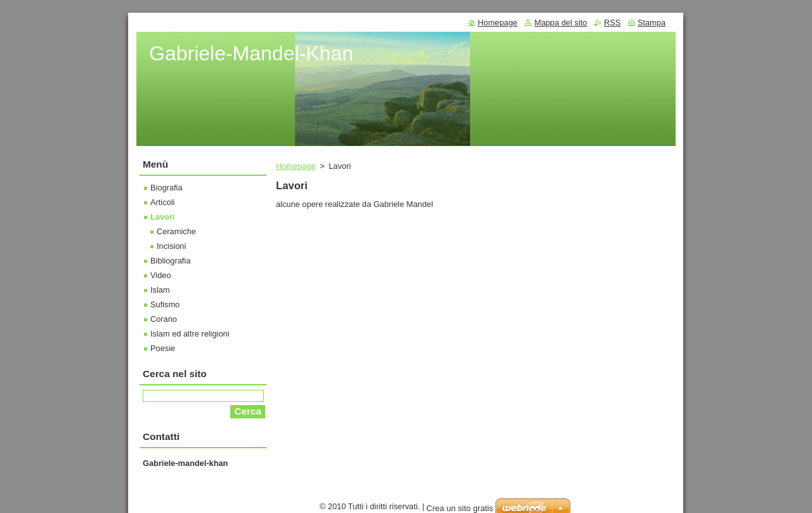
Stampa (652, 23)
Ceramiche (176, 231)
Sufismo (165, 304)
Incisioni (171, 246)
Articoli (162, 202)
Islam (160, 290)
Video (161, 275)
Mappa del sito (560, 23)
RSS (612, 23)
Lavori (162, 217)
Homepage (296, 166)
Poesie (163, 348)
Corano (164, 319)
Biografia (167, 188)
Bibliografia (170, 261)
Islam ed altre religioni (190, 334)
